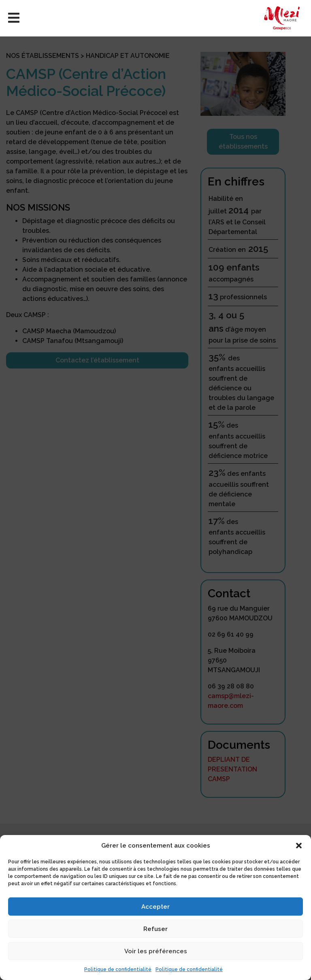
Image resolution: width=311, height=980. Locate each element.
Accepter (155, 907)
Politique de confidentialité (118, 969)
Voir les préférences (156, 951)
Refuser (155, 929)
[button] (299, 846)
